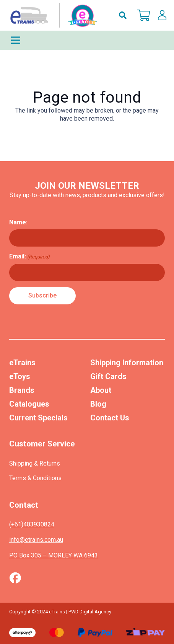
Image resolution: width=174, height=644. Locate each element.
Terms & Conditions (35, 478)
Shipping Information (127, 363)
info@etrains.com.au (36, 540)
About (101, 390)
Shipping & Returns (35, 463)
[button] (123, 15)
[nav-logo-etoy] (52, 15)
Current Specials (38, 418)
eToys (20, 376)
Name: (18, 222)
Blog (98, 404)
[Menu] (87, 40)
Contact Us (110, 418)
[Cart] (144, 15)
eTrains (22, 363)
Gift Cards (108, 376)
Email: (29, 257)
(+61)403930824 (32, 524)
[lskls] (162, 15)
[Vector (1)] (15, 578)
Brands (22, 390)
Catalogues (29, 404)
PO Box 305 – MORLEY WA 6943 (54, 555)
